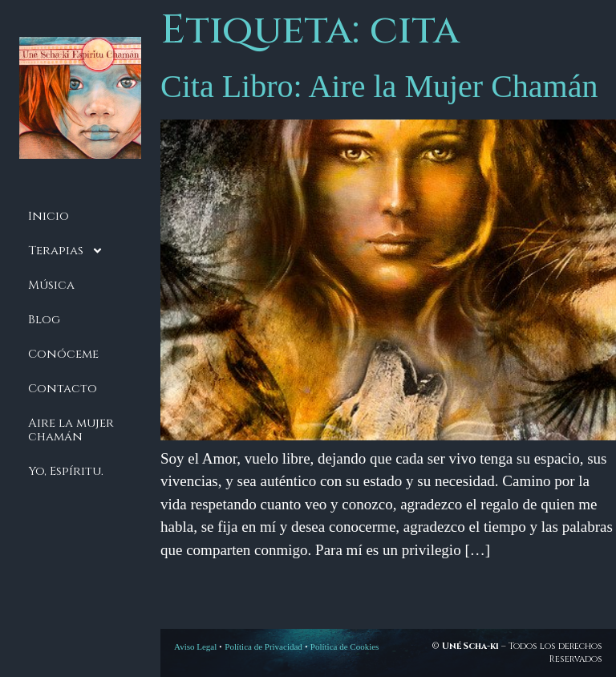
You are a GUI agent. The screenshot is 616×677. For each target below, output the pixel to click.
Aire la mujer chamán (71, 430)
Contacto (63, 389)
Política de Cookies (345, 647)
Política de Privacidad (263, 647)
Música (51, 285)
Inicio (49, 216)
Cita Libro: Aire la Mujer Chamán (379, 86)
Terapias (66, 251)
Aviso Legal (195, 647)
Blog (44, 320)
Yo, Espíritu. (66, 471)
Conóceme (63, 354)
